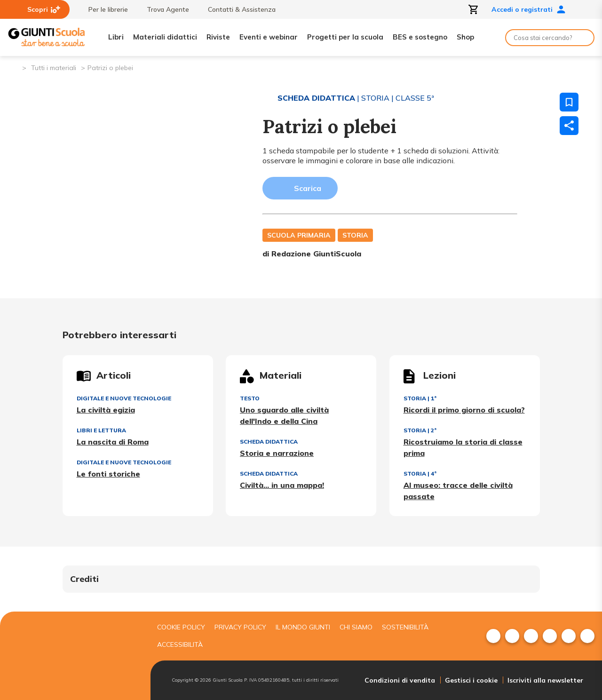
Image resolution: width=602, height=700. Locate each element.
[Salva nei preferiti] (569, 102)
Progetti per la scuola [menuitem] (345, 37)
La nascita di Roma (113, 442)
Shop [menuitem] (465, 37)
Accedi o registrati (529, 9)
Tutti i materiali (54, 68)
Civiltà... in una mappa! (282, 485)
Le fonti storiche (108, 474)
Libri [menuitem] (116, 37)
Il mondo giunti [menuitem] (303, 627)
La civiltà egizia (106, 410)
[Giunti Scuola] (47, 37)
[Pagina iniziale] (14, 67)
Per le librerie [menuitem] (103, 9)
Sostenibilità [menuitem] (405, 627)
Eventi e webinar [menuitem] (269, 37)
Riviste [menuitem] (218, 37)
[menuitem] (493, 636)
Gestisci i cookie (471, 680)
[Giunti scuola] (73, 656)
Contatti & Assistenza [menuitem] (237, 9)
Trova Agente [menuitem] (163, 9)
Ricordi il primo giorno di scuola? (464, 410)
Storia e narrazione (277, 453)
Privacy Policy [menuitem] (240, 627)
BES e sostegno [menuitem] (420, 37)
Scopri (44, 9)
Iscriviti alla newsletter (545, 680)
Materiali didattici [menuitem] (165, 37)
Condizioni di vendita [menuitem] (400, 680)
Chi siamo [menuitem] (356, 627)
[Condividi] (569, 126)
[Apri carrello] (474, 9)
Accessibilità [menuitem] (180, 644)
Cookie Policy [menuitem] (181, 627)
